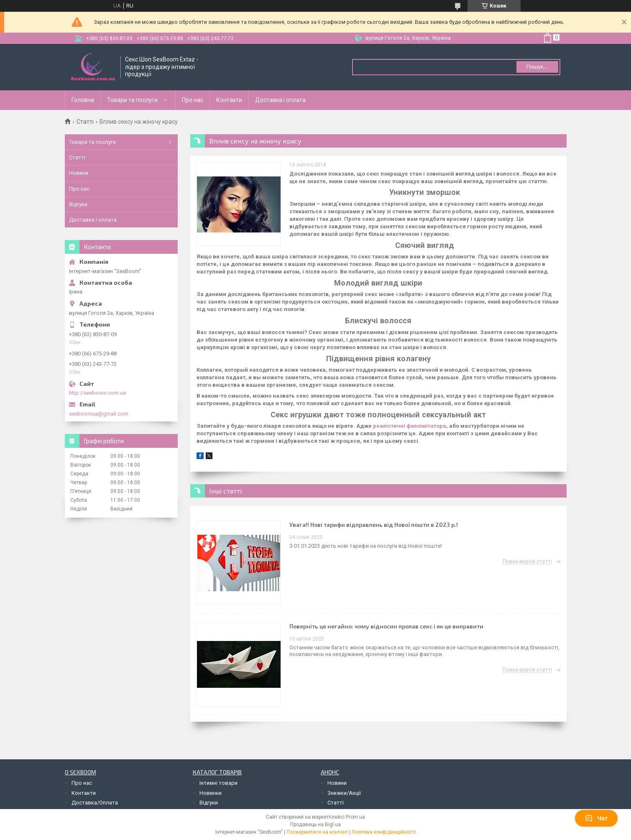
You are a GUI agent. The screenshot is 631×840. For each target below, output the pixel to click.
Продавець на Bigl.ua (315, 825)
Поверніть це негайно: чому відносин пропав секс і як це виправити (386, 626)
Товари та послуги (132, 100)
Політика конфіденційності (384, 832)
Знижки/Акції (344, 793)
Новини (79, 173)
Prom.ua (355, 817)
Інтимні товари (218, 783)
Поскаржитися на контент (317, 832)
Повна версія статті (527, 562)
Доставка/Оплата (95, 803)
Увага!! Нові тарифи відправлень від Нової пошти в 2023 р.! (374, 525)
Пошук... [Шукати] (537, 67)
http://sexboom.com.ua (97, 393)
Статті (85, 122)
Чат (596, 818)
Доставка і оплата (280, 100)
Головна (83, 100)
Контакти (229, 100)
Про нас (193, 100)
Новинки (211, 793)
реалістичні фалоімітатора (410, 426)
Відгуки (78, 204)
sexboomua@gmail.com (99, 414)
